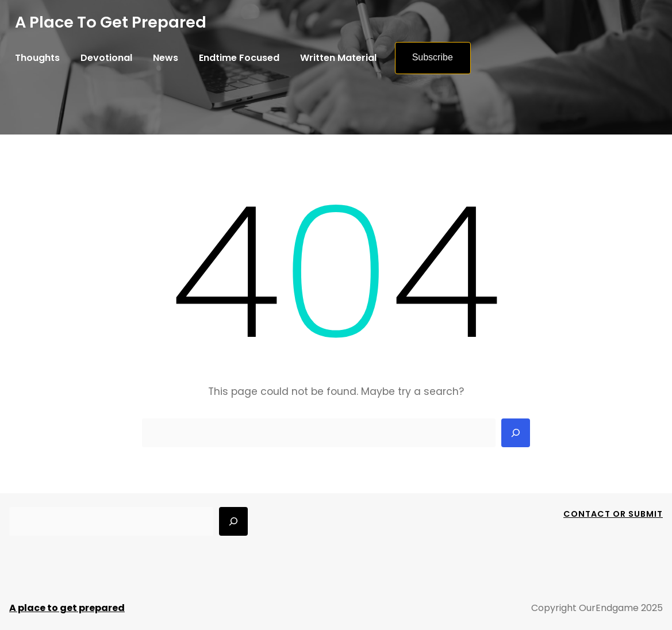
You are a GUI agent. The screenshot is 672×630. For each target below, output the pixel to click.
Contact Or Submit (613, 514)
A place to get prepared (111, 22)
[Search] (516, 433)
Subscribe (433, 57)
